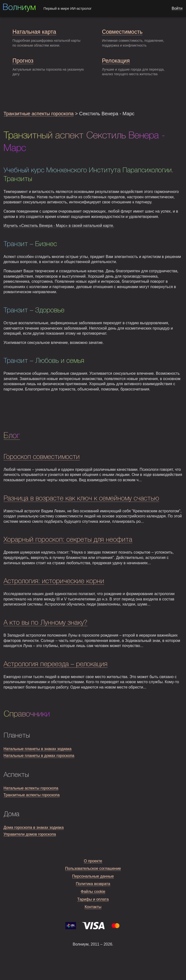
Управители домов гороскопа (30, 834)
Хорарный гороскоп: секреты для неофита (68, 540)
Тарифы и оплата (93, 899)
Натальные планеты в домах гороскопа (39, 756)
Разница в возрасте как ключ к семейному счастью (81, 499)
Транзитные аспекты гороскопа (39, 114)
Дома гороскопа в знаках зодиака (34, 827)
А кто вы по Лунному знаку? (46, 623)
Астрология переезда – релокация (56, 664)
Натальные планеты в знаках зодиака (38, 749)
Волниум (19, 8)
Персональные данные (93, 876)
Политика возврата (93, 884)
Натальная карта (34, 32)
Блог (12, 436)
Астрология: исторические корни (54, 581)
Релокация (116, 61)
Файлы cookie (93, 892)
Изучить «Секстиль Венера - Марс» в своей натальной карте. (59, 226)
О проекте (93, 861)
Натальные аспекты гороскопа (31, 788)
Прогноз (23, 61)
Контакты (93, 907)
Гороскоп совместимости (42, 457)
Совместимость (122, 32)
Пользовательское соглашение (93, 868)
